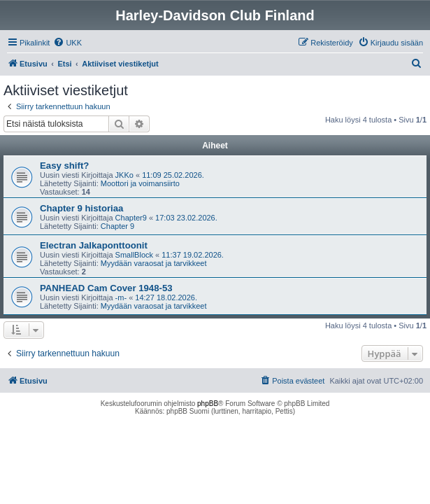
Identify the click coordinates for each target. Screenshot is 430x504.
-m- (121, 297)
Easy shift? (64, 166)
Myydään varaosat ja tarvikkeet (154, 263)
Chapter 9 (117, 226)
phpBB (208, 404)
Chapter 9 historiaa (81, 208)
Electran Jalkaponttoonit (94, 245)
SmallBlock (134, 255)
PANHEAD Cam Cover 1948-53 (106, 288)
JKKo (124, 175)
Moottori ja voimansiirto (140, 183)
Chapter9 (131, 218)
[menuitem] (67, 43)
